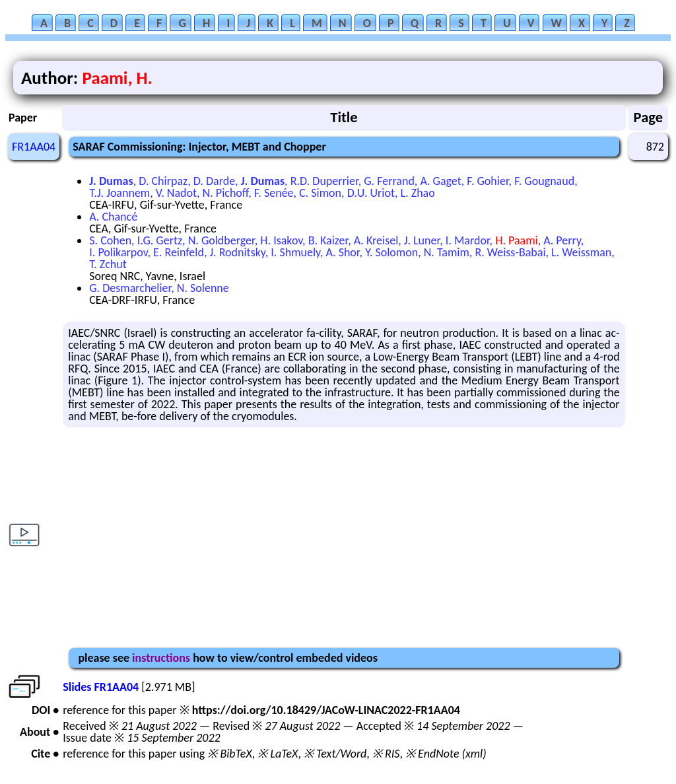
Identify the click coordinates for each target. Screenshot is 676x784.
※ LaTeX (278, 754)
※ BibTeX (229, 754)
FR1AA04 (34, 147)
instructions (161, 658)
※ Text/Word (335, 754)
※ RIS (386, 754)
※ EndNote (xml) (446, 754)
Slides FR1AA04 (101, 687)
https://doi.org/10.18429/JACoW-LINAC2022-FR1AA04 (326, 710)
